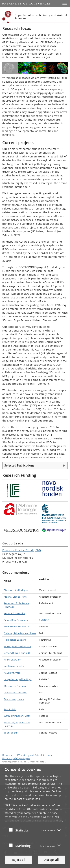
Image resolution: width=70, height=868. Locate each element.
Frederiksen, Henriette (16, 627)
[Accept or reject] (12, 830)
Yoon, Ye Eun (11, 733)
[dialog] (35, 816)
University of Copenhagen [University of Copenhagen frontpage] (16, 758)
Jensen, (8, 646)
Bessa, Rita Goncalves (16, 620)
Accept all (52, 860)
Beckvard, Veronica (14, 613)
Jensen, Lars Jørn (13, 660)
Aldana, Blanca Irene (15, 597)
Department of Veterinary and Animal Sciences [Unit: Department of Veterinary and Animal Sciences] (27, 755)
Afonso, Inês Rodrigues (17, 590)
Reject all (19, 860)
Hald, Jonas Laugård (15, 640)
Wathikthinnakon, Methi (17, 716)
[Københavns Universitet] (7, 17)
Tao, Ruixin (10, 709)
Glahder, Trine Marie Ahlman (20, 633)
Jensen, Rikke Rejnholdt (17, 653)
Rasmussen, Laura (14, 699)
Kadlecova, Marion (14, 666)
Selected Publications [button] (19, 465)
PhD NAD (44, 620)
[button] (65, 3)
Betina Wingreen (22, 646)
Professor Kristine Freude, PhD (22, 550)
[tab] (35, 466)
